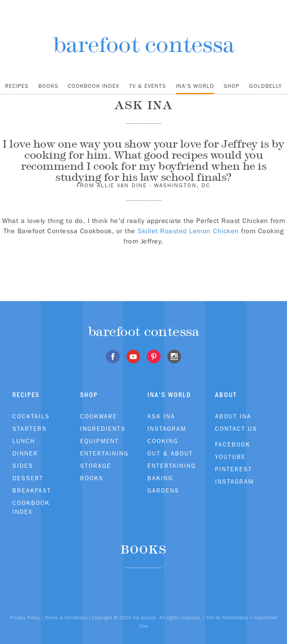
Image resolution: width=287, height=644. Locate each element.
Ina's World (195, 86)
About (226, 395)
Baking (160, 478)
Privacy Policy (25, 618)
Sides (23, 466)
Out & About (170, 453)
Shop (231, 86)
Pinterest (234, 469)
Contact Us (236, 429)
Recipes (17, 86)
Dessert (28, 478)
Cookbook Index (93, 86)
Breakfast (32, 490)
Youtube (230, 457)
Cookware (99, 416)
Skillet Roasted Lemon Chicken (188, 231)
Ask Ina (161, 416)
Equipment (99, 441)
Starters (30, 429)
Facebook (233, 444)
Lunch (24, 441)
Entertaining (104, 453)
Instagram (167, 429)
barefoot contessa (144, 45)
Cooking (163, 441)
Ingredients (103, 429)
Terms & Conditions (66, 618)
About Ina (233, 416)
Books (48, 86)
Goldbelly (265, 86)
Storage (96, 466)
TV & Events (148, 86)
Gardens (163, 490)
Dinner (25, 453)
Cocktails (31, 416)
